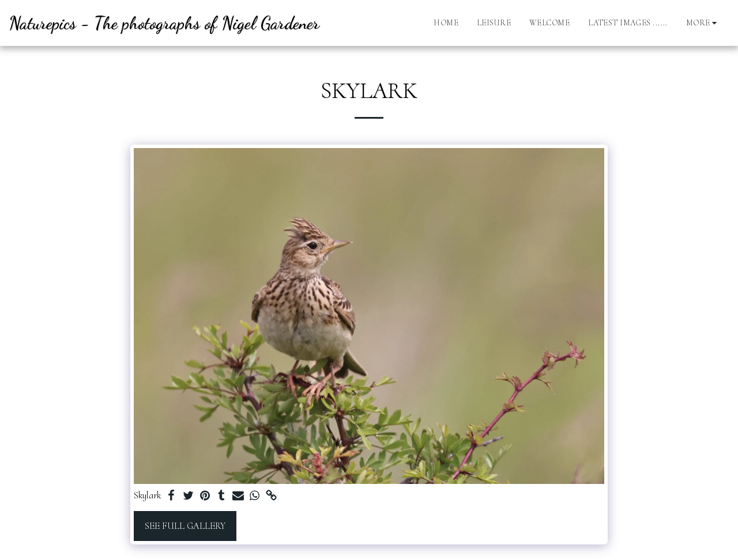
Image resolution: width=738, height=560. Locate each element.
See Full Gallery (185, 526)
